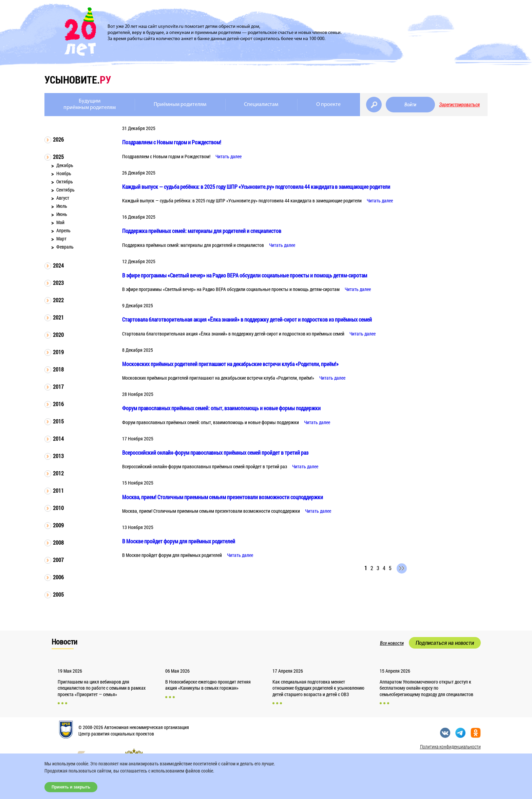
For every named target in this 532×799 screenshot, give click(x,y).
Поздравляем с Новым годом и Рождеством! (172, 142)
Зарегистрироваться (459, 105)
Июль (62, 206)
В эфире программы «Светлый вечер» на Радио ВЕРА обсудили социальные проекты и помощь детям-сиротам (245, 275)
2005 (58, 594)
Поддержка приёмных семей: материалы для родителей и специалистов (202, 231)
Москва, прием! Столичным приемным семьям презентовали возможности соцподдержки (223, 497)
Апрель (63, 230)
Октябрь (65, 181)
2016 (58, 404)
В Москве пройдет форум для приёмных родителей (179, 541)
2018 (58, 369)
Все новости (392, 643)
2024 (58, 265)
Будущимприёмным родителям (90, 104)
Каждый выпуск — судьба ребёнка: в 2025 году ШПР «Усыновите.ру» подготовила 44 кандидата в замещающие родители (256, 187)
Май (60, 222)
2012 (58, 473)
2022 (58, 300)
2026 (58, 139)
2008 (58, 542)
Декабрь (65, 165)
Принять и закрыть (71, 787)
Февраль (65, 247)
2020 (58, 335)
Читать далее (229, 156)
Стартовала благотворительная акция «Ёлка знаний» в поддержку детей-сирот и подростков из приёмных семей (247, 319)
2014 (58, 439)
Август (63, 198)
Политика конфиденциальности (450, 747)
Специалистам (261, 105)
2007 (58, 560)
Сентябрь (65, 190)
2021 (58, 317)
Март (61, 239)
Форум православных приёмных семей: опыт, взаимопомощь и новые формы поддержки (221, 408)
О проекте (328, 105)
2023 (58, 283)
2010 (58, 508)
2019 (58, 352)
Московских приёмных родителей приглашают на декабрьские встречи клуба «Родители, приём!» (230, 364)
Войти (410, 105)
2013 (58, 456)
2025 (58, 157)
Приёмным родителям (180, 105)
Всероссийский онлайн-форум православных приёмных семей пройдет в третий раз (215, 452)
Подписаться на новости (445, 643)
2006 (58, 577)
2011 (58, 491)
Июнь (62, 214)
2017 (58, 387)
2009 (58, 525)
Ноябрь (64, 173)
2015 (58, 421)
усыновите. (78, 80)
